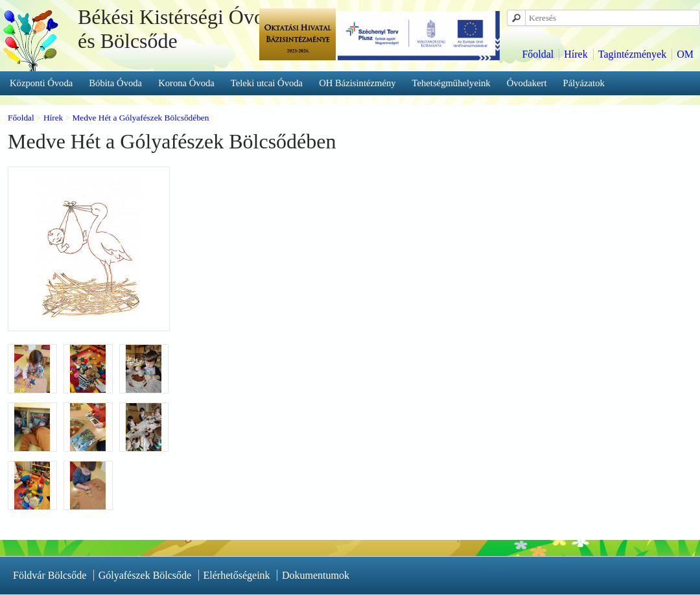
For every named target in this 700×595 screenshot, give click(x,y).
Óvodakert (527, 83)
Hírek (576, 54)
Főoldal (538, 54)
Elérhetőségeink (237, 575)
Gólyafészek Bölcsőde (145, 575)
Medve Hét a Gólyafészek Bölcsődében (140, 118)
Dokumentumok (316, 575)
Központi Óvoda (41, 83)
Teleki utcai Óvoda (267, 83)
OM (685, 54)
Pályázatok (584, 83)
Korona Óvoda (186, 83)
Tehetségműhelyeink (451, 83)
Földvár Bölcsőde (50, 575)
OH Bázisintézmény (357, 83)
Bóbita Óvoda (115, 83)
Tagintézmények (633, 54)
